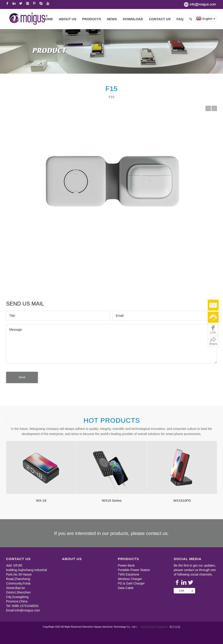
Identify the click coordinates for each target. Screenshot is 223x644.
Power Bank (126, 568)
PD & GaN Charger (131, 586)
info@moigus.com (27, 613)
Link (182, 593)
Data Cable (126, 591)
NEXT (214, 108)
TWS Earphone (129, 577)
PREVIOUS (208, 108)
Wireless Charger (130, 582)
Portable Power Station (134, 573)
